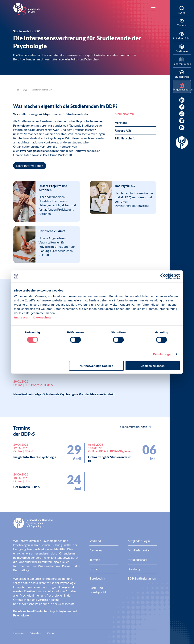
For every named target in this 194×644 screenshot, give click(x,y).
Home (22, 90)
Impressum (22, 317)
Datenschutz (42, 317)
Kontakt (51, 633)
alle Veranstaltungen (134, 427)
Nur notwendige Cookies (96, 366)
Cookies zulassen (153, 366)
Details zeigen (163, 354)
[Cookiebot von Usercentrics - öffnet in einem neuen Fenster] (163, 276)
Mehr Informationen (30, 166)
